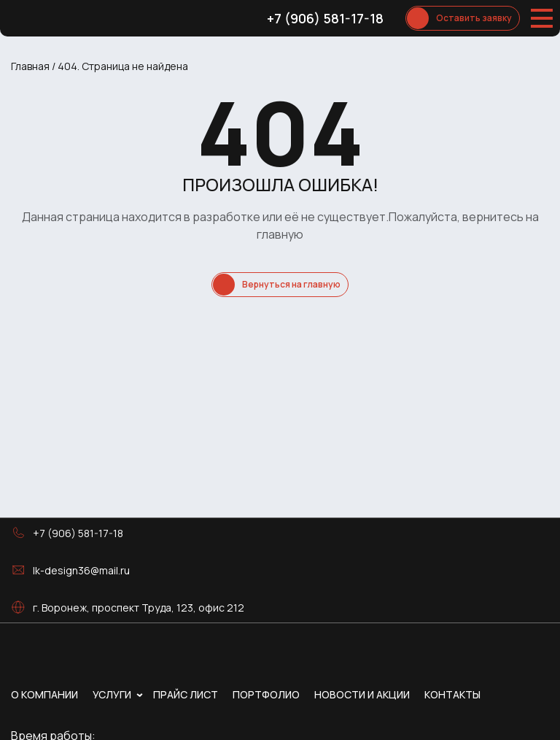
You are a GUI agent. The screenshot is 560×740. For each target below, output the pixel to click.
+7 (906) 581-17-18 (325, 18)
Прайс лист (186, 694)
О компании (44, 694)
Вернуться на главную (291, 284)
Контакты (452, 694)
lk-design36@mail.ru (81, 570)
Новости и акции (362, 694)
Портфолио (266, 694)
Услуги (112, 694)
